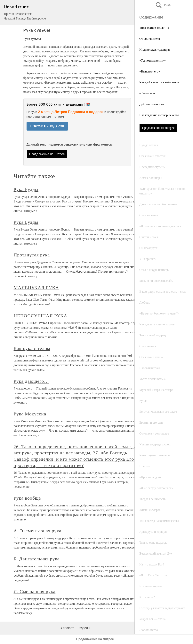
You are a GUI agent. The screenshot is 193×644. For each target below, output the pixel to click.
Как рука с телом (32, 348)
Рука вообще (27, 498)
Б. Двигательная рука (37, 559)
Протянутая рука (32, 255)
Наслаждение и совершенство (159, 115)
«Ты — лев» (147, 93)
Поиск (163, 5)
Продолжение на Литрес (158, 128)
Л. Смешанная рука (35, 592)
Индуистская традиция (155, 50)
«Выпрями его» (150, 71)
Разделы (84, 628)
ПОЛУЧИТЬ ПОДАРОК (47, 126)
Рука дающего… (31, 381)
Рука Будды (26, 189)
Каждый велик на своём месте (159, 82)
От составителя (150, 39)
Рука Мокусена (30, 414)
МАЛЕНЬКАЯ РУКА (36, 288)
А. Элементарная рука (38, 531)
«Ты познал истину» (153, 61)
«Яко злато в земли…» (154, 28)
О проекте (67, 628)
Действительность (152, 104)
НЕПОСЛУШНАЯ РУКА (40, 316)
